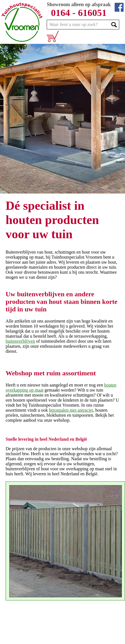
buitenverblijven (20, 341)
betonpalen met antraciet (71, 410)
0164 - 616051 (79, 13)
